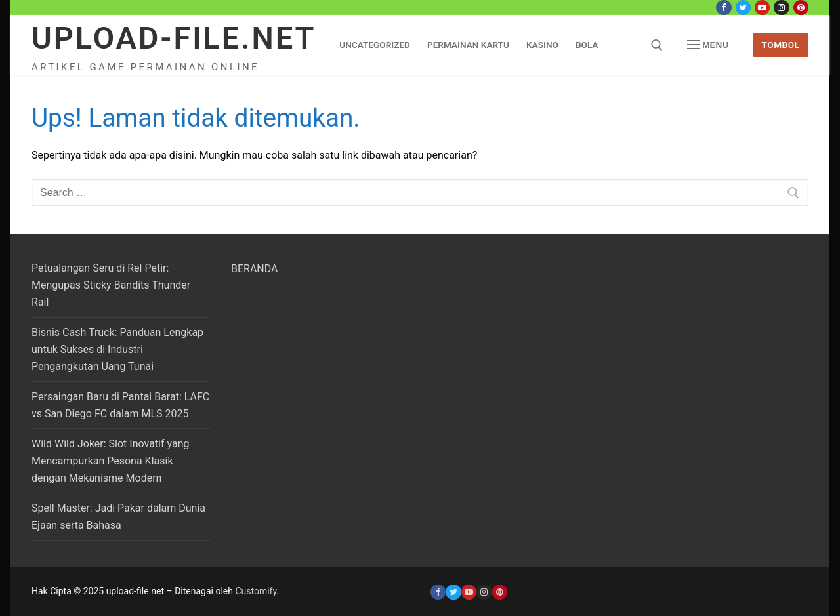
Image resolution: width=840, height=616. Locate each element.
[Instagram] (781, 8)
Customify (256, 591)
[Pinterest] (801, 8)
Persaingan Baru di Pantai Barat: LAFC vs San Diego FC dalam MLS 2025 (120, 405)
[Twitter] (743, 8)
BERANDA (255, 269)
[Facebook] (724, 8)
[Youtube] (762, 8)
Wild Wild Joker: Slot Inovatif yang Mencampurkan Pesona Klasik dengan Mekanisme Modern (110, 461)
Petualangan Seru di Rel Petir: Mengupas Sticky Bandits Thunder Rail (111, 285)
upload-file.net (174, 38)
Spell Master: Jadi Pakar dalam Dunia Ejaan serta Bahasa (118, 517)
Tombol (781, 45)
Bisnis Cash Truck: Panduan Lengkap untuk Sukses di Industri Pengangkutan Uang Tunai (117, 349)
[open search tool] (657, 45)
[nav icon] (708, 45)
